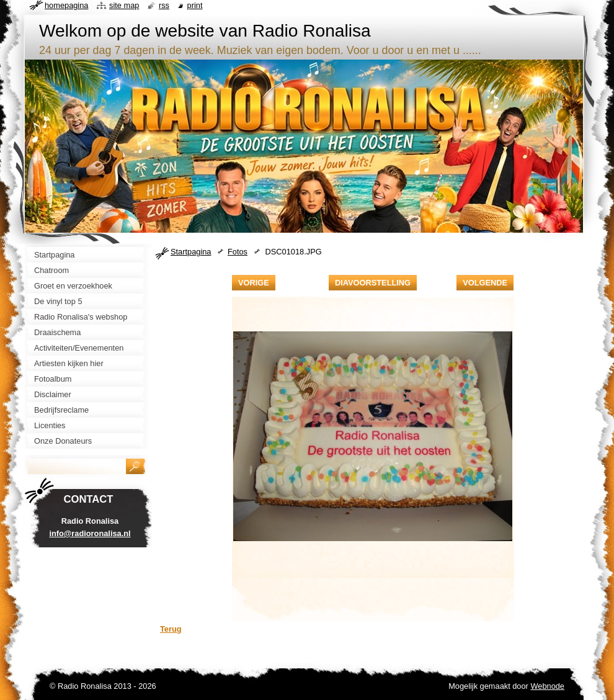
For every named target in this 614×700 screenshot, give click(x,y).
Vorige (254, 283)
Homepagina (66, 5)
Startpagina (191, 252)
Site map (124, 5)
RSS (164, 5)
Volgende (485, 283)
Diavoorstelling (373, 283)
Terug (171, 629)
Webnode (547, 686)
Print (195, 5)
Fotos (238, 252)
